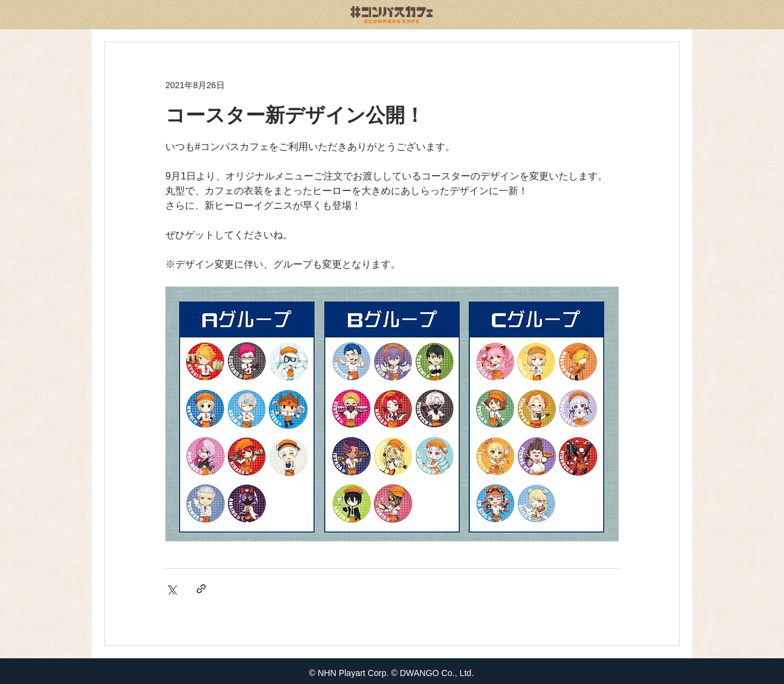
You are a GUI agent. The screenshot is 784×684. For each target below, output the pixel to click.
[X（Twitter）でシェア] (171, 589)
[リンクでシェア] (201, 589)
